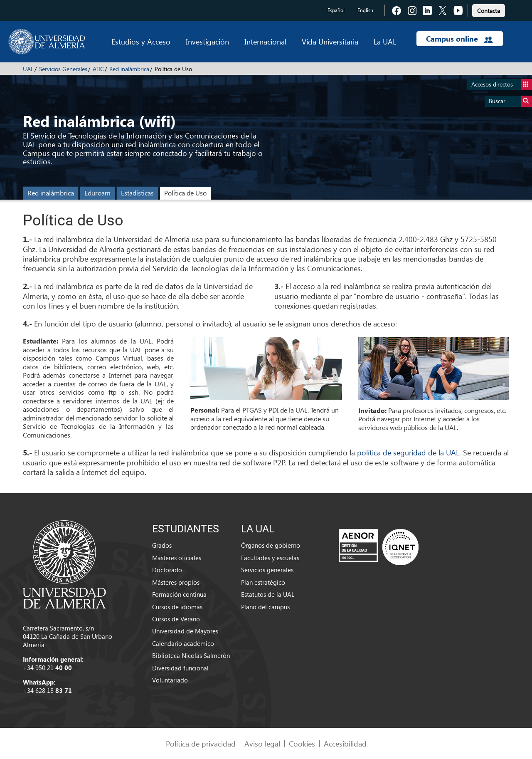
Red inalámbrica (129, 69)
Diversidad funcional (180, 668)
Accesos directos (502, 85)
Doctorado (167, 570)
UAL (28, 69)
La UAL (385, 41)
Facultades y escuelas (270, 558)
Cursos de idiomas (177, 607)
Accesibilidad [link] (345, 743)
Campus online (459, 39)
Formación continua (179, 594)
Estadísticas (137, 193)
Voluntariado (170, 680)
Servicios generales (267, 570)
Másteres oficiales (177, 558)
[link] (489, 9)
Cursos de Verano (176, 619)
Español (336, 10)
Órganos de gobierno (271, 545)
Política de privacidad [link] (201, 743)
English (365, 10)
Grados (162, 545)
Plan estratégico (263, 582)
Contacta (489, 11)
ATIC (98, 69)
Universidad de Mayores (185, 631)
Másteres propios (176, 582)
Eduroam (97, 193)
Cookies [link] (302, 743)
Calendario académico (183, 643)
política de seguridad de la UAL (408, 452)
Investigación (207, 41)
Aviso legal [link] (262, 743)
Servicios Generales (63, 69)
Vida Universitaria (330, 41)
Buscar (510, 101)
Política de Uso (185, 193)
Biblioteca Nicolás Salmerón (191, 655)
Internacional (265, 41)
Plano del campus (265, 607)
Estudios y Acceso (141, 41)
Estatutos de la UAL (268, 594)
